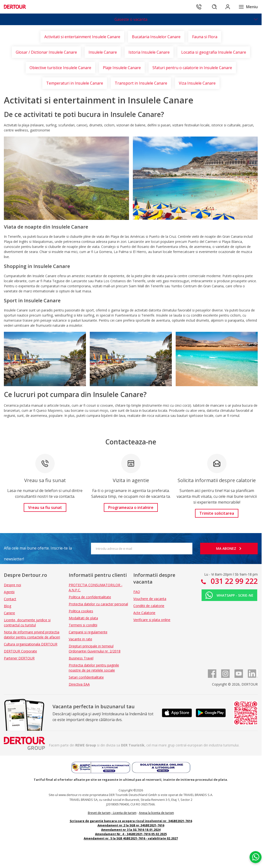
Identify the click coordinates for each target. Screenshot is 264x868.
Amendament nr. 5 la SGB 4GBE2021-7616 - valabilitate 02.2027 (131, 838)
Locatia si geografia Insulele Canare (214, 52)
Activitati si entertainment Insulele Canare (82, 37)
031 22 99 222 (233, 581)
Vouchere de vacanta (150, 599)
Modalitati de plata (83, 618)
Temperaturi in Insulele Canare (75, 83)
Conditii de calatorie (149, 606)
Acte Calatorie (144, 613)
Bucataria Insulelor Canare (156, 37)
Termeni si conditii (83, 625)
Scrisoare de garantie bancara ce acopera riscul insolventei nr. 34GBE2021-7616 (131, 821)
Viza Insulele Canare (197, 83)
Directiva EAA (79, 684)
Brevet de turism (99, 813)
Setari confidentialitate (86, 677)
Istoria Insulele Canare (149, 52)
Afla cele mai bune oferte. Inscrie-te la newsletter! (38, 550)
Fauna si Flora (205, 37)
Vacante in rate (80, 639)
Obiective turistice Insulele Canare (60, 68)
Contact (10, 599)
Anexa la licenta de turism (156, 813)
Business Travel (81, 658)
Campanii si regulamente (88, 632)
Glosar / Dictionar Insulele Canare (46, 52)
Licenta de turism (125, 813)
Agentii (9, 592)
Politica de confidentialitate (90, 597)
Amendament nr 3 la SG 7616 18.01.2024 (131, 830)
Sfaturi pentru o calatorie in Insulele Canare (192, 68)
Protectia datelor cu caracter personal (98, 604)
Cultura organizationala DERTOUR (31, 644)
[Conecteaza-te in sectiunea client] (228, 7)
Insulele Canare (103, 52)
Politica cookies (81, 611)
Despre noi (12, 585)
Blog (8, 606)
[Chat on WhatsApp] (256, 857)
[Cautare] (214, 7)
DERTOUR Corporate (20, 651)
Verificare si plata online (152, 620)
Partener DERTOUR (19, 658)
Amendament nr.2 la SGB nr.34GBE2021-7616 (131, 825)
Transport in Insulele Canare (141, 83)
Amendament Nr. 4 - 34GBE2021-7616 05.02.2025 (131, 834)
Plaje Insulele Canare (122, 68)
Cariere (9, 613)
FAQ (137, 592)
